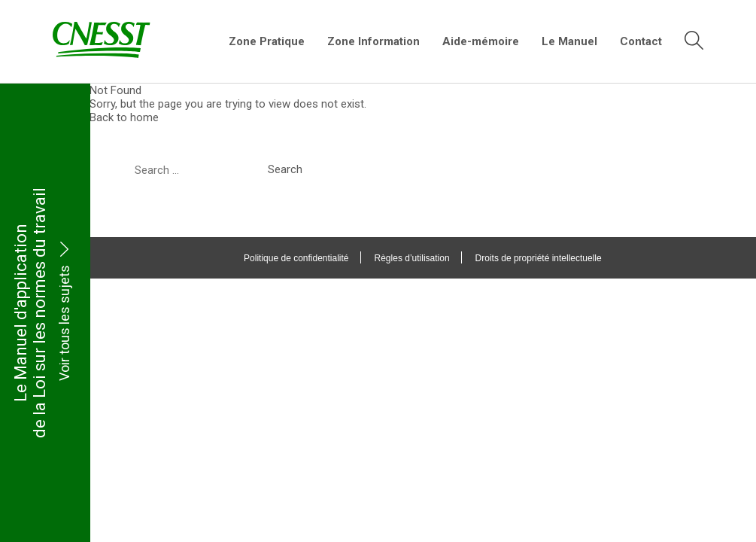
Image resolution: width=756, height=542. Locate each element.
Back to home (125, 117)
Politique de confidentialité (297, 258)
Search (286, 169)
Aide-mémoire (481, 41)
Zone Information (373, 41)
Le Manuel (569, 41)
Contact (641, 41)
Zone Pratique (267, 41)
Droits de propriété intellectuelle (539, 258)
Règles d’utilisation (412, 258)
